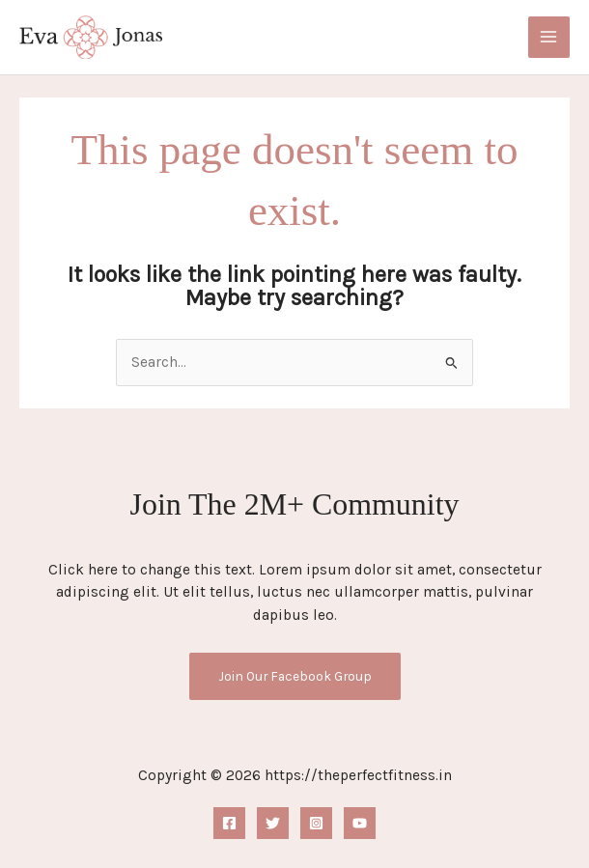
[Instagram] (316, 823)
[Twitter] (273, 823)
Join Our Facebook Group (295, 677)
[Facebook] (229, 823)
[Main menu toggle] (549, 37)
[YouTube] (360, 823)
